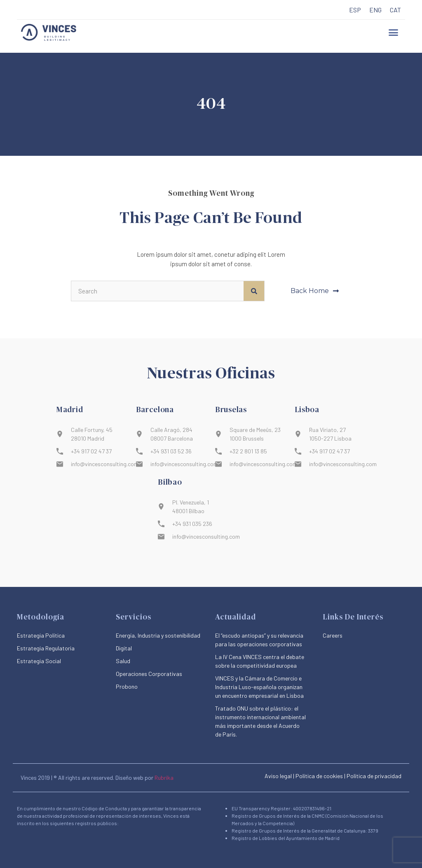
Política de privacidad (374, 776)
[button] (394, 33)
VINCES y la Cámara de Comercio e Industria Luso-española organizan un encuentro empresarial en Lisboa (259, 687)
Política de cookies (319, 776)
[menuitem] (355, 10)
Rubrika (164, 778)
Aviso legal (278, 776)
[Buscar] (254, 291)
